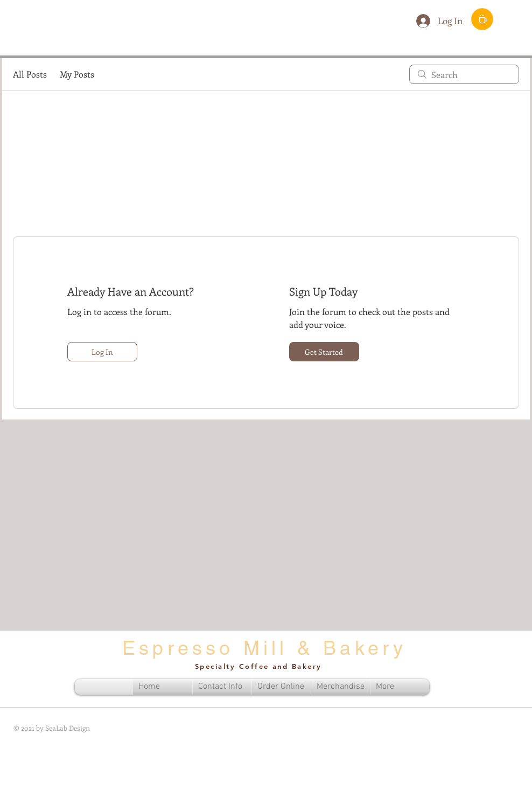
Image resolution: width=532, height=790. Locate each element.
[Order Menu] (482, 19)
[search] (464, 74)
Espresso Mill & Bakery (264, 648)
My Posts (77, 74)
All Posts (30, 74)
